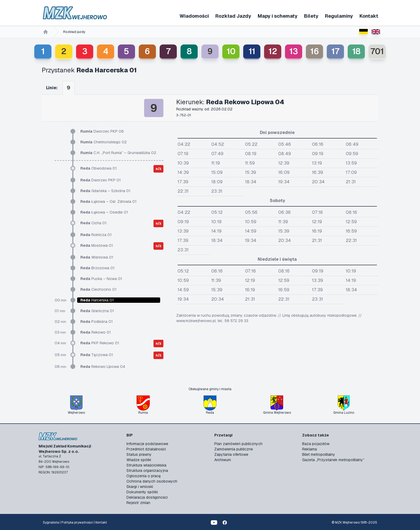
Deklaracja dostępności (147, 497)
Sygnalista (51, 522)
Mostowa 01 (97, 245)
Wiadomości (194, 16)
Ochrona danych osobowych (152, 481)
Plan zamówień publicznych (238, 444)
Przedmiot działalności (146, 449)
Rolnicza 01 (96, 235)
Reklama (310, 449)
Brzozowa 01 (97, 268)
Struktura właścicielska (146, 465)
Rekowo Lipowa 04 (103, 367)
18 (356, 51)
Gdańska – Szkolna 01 (105, 191)
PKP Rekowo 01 (100, 343)
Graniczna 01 (97, 311)
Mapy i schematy (278, 16)
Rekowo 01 (96, 332)
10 (231, 51)
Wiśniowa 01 (97, 257)
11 (252, 51)
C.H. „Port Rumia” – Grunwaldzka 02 (118, 153)
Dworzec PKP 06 (102, 131)
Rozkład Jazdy (233, 16)
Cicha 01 (93, 223)
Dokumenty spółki (142, 492)
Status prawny (139, 454)
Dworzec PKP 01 (101, 180)
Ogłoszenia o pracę (144, 476)
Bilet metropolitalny (319, 454)
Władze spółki (139, 460)
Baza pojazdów (316, 444)
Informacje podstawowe (147, 444)
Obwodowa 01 (99, 168)
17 (335, 51)
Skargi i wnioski (140, 487)
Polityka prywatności (77, 522)
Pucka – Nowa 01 (101, 279)
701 (377, 51)
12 (273, 51)
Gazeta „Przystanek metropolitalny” (333, 460)
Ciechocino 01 (98, 289)
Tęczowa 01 (97, 355)
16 (315, 51)
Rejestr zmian (138, 503)
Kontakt (369, 16)
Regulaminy (339, 16)
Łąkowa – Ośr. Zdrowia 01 (108, 201)
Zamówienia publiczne (234, 449)
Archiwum (223, 460)
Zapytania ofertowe (231, 454)
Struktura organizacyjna (147, 471)
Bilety (311, 16)
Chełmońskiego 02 (104, 142)
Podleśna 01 (97, 322)
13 (294, 51)
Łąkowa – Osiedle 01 (104, 212)
